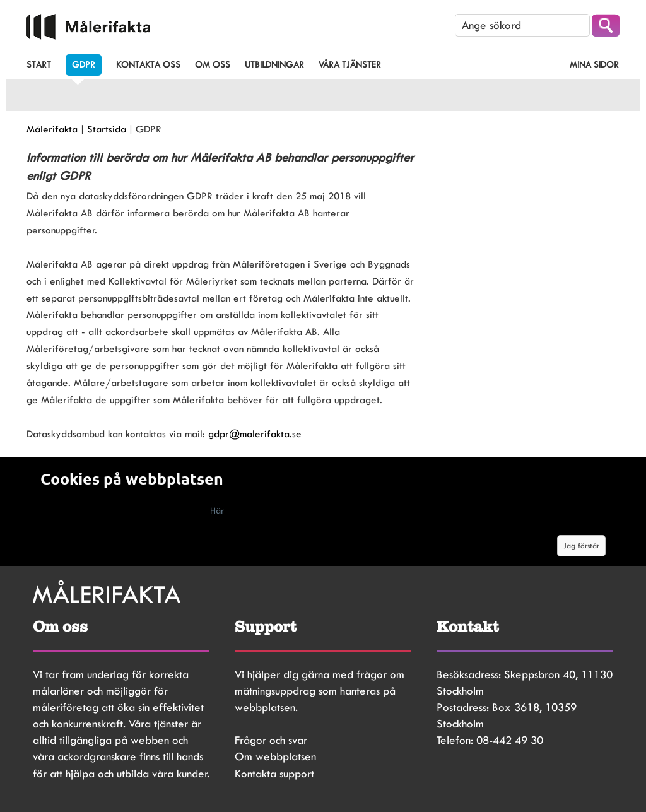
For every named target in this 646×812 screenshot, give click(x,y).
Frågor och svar (271, 740)
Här (217, 510)
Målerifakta (52, 129)
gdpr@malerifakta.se (255, 434)
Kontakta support (274, 774)
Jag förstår (581, 546)
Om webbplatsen (275, 756)
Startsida (107, 129)
